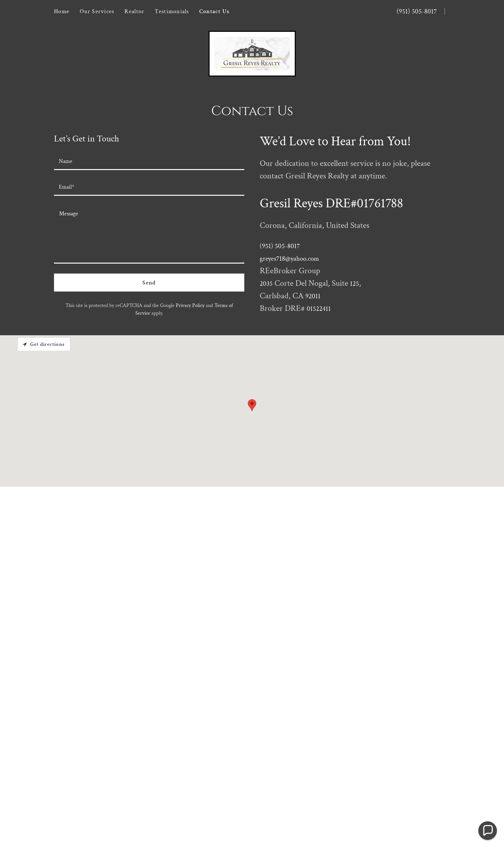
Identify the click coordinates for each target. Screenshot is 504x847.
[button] (488, 831)
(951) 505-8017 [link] (417, 11)
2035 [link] (266, 284)
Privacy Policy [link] (190, 306)
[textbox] (149, 161)
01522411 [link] (319, 309)
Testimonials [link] (172, 11)
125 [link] (355, 284)
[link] (252, 53)
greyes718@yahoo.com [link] (289, 259)
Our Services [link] (97, 11)
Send (149, 283)
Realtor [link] (134, 11)
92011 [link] (313, 296)
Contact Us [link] (215, 11)
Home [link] (62, 11)
